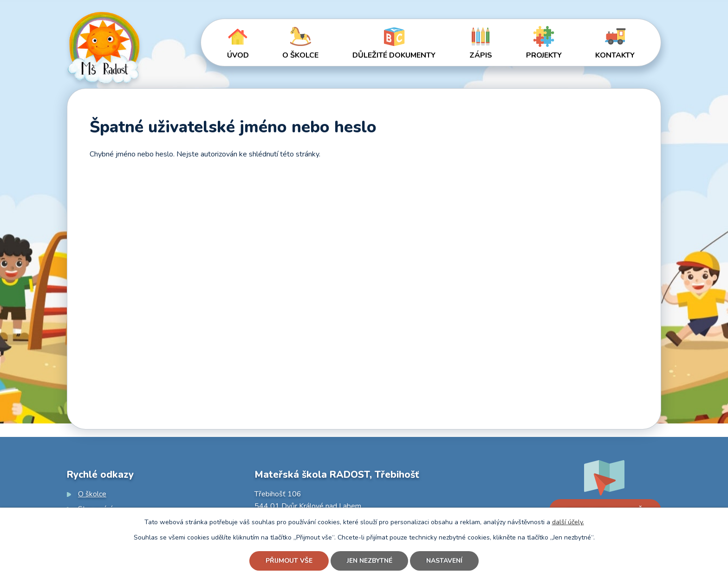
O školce (300, 55)
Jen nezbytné (370, 561)
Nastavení (445, 561)
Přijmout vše (289, 561)
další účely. (568, 522)
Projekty (544, 55)
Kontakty (615, 55)
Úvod (238, 55)
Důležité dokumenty (394, 55)
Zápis (481, 55)
